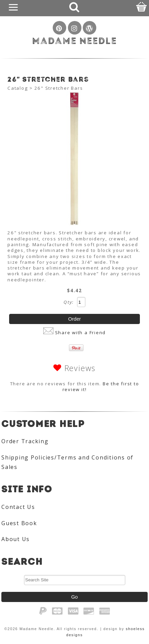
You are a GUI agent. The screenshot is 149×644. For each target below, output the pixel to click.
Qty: (69, 302)
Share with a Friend (80, 332)
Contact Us (18, 507)
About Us (16, 539)
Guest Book (19, 523)
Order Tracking (25, 441)
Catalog (18, 88)
